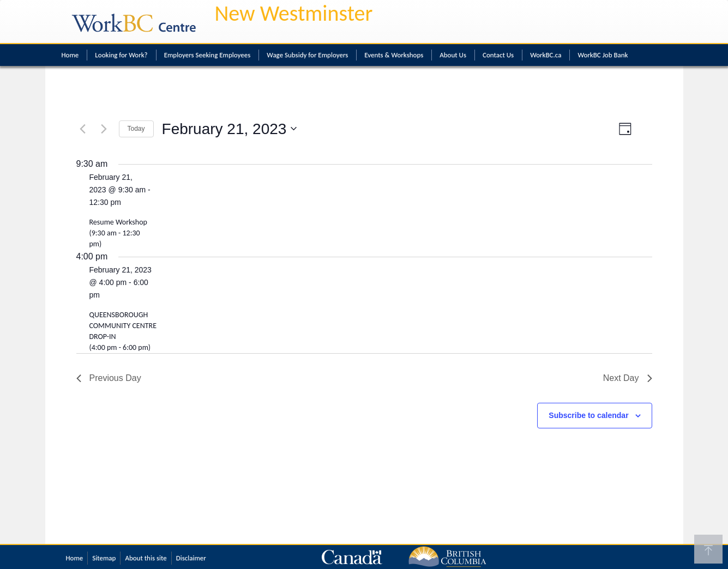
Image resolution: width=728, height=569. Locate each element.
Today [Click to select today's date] (136, 129)
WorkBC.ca (546, 55)
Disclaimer (191, 558)
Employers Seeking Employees (207, 55)
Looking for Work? (121, 55)
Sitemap (104, 558)
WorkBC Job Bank (603, 55)
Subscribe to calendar (588, 415)
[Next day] (104, 129)
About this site (146, 558)
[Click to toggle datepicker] (230, 129)
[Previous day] (83, 129)
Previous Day (109, 378)
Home (70, 55)
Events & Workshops (394, 55)
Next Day (628, 378)
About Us (453, 55)
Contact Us (498, 55)
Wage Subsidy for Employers (307, 55)
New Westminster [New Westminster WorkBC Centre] (294, 13)
